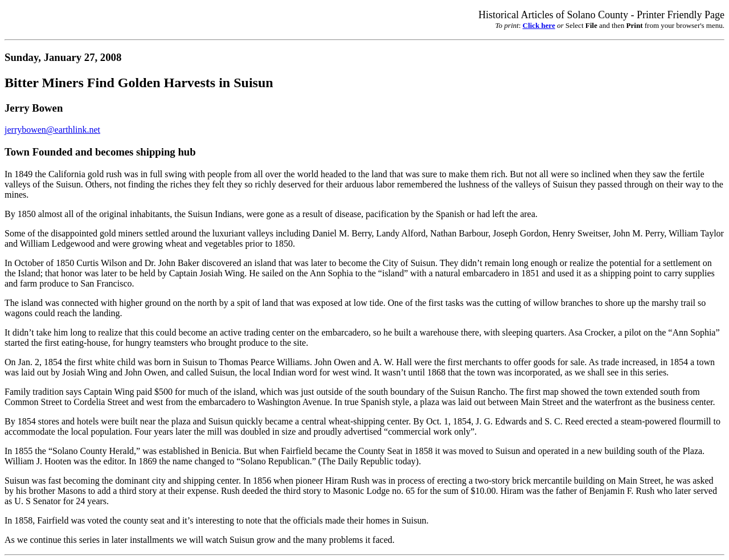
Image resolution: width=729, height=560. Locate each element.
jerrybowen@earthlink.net (52, 130)
